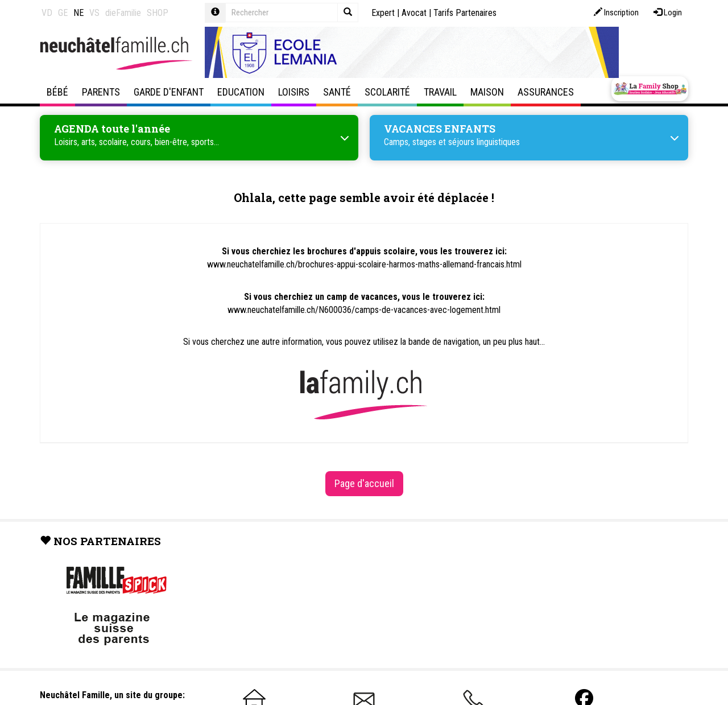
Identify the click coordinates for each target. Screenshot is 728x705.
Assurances (546, 92)
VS (94, 13)
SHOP (158, 13)
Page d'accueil (364, 483)
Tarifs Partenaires (465, 13)
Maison (487, 92)
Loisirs (294, 92)
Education (241, 92)
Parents (101, 92)
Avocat (414, 13)
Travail (440, 92)
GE (63, 13)
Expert (383, 13)
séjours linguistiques (484, 142)
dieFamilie (123, 13)
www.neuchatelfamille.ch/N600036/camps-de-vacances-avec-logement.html (364, 310)
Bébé (57, 92)
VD (47, 13)
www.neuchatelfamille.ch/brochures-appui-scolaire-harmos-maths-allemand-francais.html (364, 264)
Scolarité (387, 92)
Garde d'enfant (169, 92)
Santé (337, 92)
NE (78, 13)
